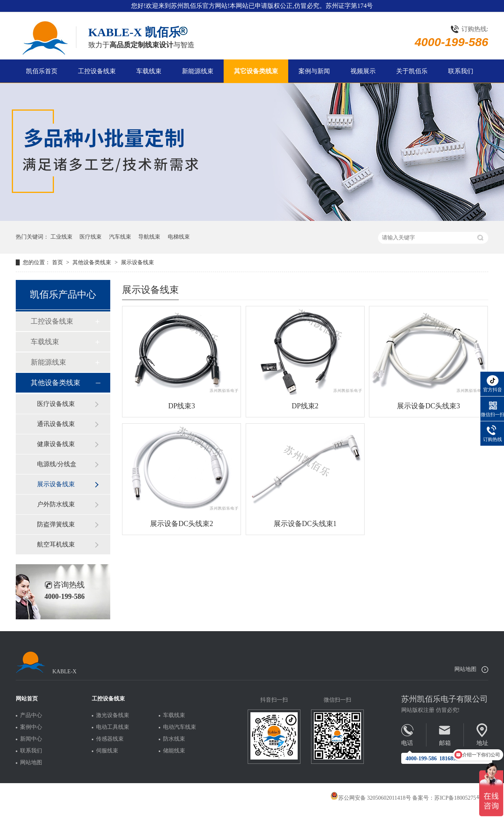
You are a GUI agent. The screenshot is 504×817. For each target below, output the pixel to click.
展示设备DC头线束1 (305, 524)
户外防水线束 (56, 504)
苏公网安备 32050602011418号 (371, 798)
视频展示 (363, 71)
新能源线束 (198, 71)
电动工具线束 (113, 727)
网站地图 (465, 669)
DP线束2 (305, 406)
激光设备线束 (113, 715)
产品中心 (31, 715)
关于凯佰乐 (412, 71)
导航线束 (149, 237)
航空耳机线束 (56, 544)
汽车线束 (120, 237)
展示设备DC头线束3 (428, 406)
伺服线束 (107, 751)
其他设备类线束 (93, 262)
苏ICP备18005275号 (458, 798)
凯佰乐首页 (42, 71)
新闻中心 (31, 739)
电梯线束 (179, 237)
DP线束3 (182, 406)
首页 (58, 262)
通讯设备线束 (56, 424)
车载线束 (149, 71)
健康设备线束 (56, 444)
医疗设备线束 (56, 404)
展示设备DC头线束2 (182, 524)
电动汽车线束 (180, 727)
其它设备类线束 (256, 71)
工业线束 (61, 237)
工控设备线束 (97, 71)
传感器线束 (110, 739)
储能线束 (174, 751)
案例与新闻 (314, 71)
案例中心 (31, 727)
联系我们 (461, 71)
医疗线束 (91, 237)
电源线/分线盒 (57, 464)
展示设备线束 (137, 262)
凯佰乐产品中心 (63, 295)
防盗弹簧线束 (56, 524)
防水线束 (174, 739)
